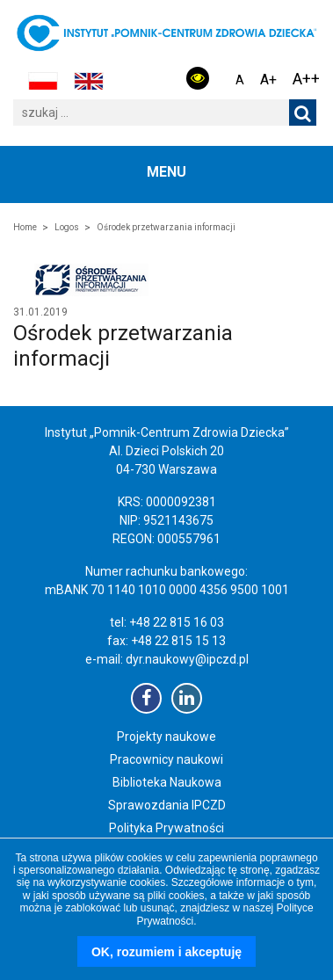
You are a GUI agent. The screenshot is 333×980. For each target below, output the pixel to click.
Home (25, 227)
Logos (67, 227)
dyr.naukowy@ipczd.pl (187, 659)
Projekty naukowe (166, 737)
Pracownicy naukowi (166, 759)
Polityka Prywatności (166, 828)
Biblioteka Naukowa (167, 782)
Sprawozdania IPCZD (167, 805)
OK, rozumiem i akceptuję (166, 952)
